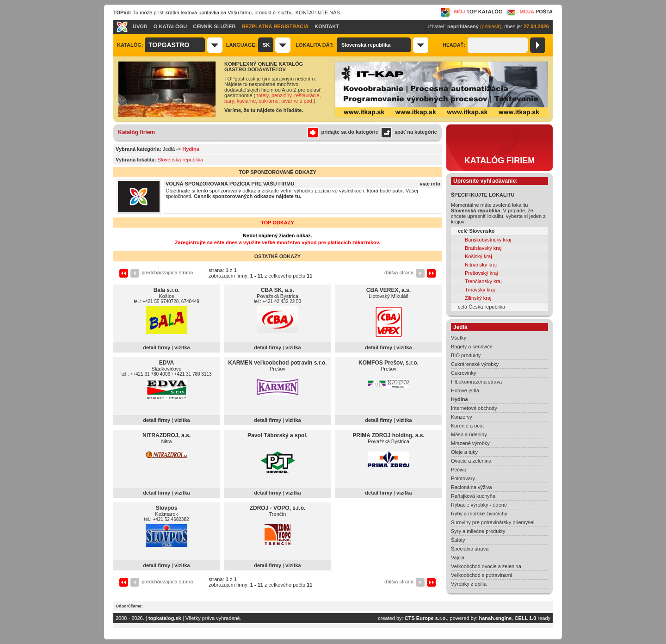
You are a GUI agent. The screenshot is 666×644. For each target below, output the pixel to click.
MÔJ (471, 12)
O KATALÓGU (170, 26)
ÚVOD (140, 26)
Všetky (459, 338)
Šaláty (458, 540)
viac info (430, 184)
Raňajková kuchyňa (473, 496)
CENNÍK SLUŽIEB (214, 26)
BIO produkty (466, 355)
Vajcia (458, 557)
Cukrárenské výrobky (475, 364)
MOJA (529, 12)
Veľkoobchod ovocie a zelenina (486, 566)
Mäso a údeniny (469, 434)
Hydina (459, 399)
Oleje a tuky (464, 452)
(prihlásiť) (491, 26)
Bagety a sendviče (472, 347)
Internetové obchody (474, 408)
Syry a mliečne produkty (478, 531)
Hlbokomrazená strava (476, 382)
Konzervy (462, 417)
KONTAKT (327, 26)
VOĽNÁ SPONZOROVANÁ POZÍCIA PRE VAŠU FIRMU (230, 184)
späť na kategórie (408, 132)
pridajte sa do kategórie (342, 132)
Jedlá (169, 149)
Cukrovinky (463, 373)
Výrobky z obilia (469, 584)
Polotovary (463, 478)
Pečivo (459, 470)
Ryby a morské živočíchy (479, 514)
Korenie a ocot (467, 426)
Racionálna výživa (472, 487)
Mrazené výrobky (470, 443)
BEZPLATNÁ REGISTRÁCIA (275, 26)
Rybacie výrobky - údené (479, 505)
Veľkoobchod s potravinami (481, 575)
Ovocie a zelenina (471, 461)
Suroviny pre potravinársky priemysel (493, 522)
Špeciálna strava (470, 549)
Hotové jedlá (465, 390)
